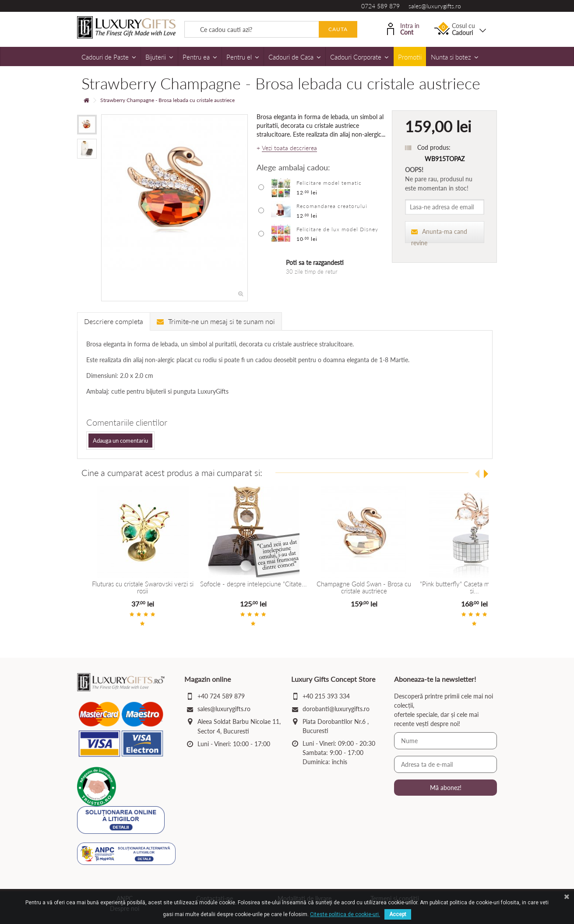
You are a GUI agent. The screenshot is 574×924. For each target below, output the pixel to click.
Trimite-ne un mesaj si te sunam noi (216, 321)
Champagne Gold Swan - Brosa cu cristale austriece (420, 587)
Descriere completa (114, 321)
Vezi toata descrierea (289, 148)
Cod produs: (434, 147)
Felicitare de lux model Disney (337, 229)
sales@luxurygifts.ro (435, 6)
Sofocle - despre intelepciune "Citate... (287, 584)
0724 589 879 (380, 6)
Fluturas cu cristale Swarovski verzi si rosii (154, 584)
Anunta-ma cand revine (439, 235)
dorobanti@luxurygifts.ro (336, 709)
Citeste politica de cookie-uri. (345, 914)
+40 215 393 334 (326, 696)
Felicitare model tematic (329, 183)
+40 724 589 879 (221, 696)
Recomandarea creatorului (332, 206)
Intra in (403, 28)
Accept (398, 914)
